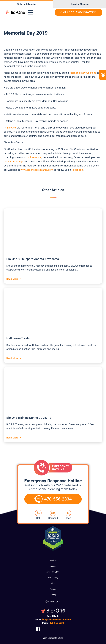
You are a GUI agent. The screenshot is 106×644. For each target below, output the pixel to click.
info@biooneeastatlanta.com (56, 619)
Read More (12, 279)
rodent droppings (14, 162)
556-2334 (57, 623)
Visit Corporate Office (53, 638)
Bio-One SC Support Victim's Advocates (33, 259)
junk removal (34, 157)
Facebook (77, 170)
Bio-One (11, 128)
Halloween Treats (18, 338)
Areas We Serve (53, 572)
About (53, 566)
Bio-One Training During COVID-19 (29, 418)
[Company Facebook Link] (38, 629)
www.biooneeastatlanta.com (37, 170)
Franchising (53, 578)
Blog (53, 583)
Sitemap (53, 595)
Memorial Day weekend (83, 73)
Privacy (53, 589)
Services (53, 560)
